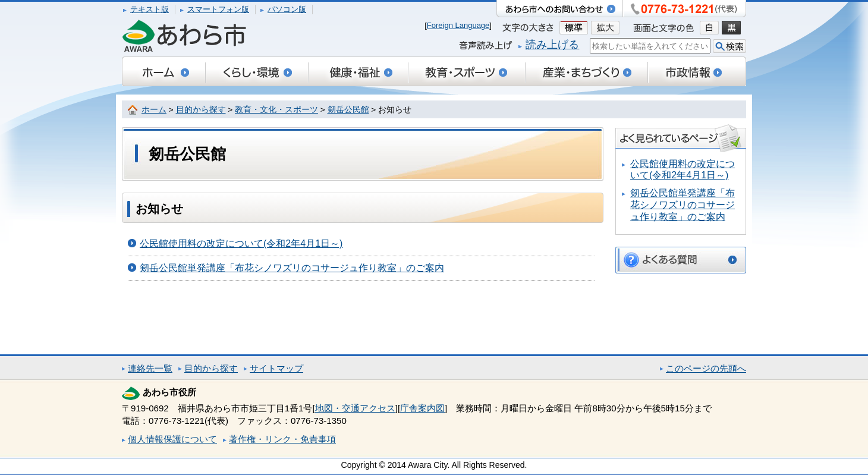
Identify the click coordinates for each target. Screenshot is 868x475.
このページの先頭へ (706, 368)
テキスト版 (150, 9)
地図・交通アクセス (355, 408)
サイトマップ (276, 368)
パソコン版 (287, 9)
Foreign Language (458, 25)
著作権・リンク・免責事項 (282, 439)
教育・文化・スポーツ (276, 110)
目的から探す (201, 110)
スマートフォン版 (218, 9)
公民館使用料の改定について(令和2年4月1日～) (241, 243)
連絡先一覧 (150, 368)
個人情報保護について (172, 439)
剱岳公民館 (348, 110)
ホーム (154, 110)
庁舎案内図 (422, 408)
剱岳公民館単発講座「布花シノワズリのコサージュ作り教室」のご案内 (292, 268)
